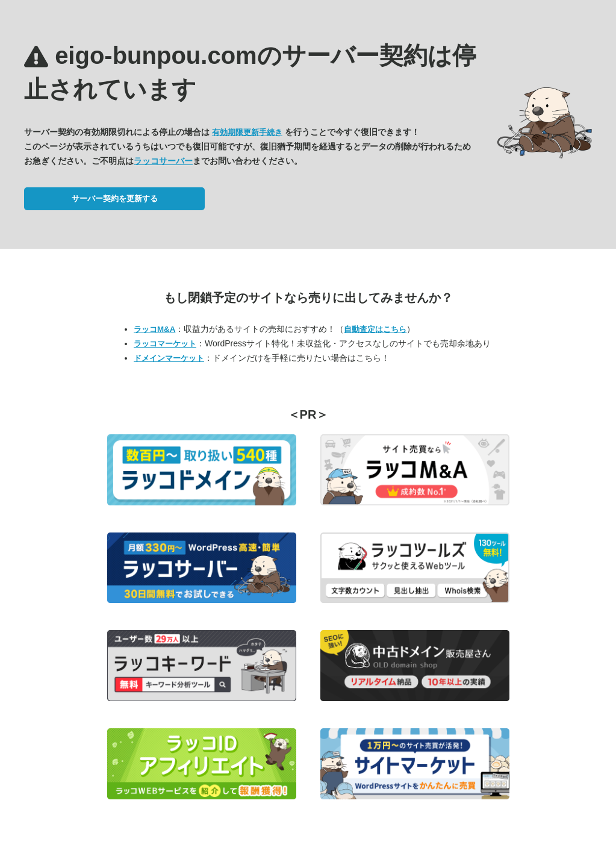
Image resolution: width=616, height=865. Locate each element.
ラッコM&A (154, 329)
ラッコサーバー (163, 161)
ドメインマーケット (169, 358)
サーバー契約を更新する (115, 198)
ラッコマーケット (165, 344)
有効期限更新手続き (247, 132)
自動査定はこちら (375, 329)
